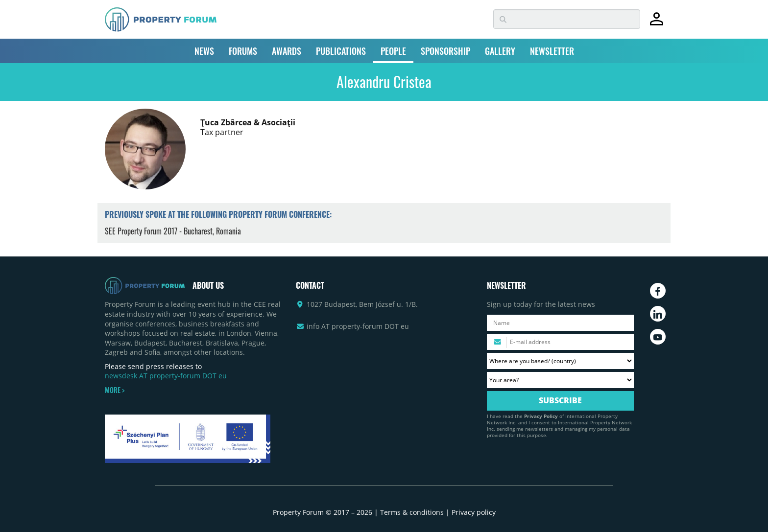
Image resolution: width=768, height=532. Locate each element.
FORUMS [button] (243, 51)
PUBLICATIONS (341, 51)
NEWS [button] (204, 51)
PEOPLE (393, 51)
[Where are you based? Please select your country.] (560, 361)
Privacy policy (474, 512)
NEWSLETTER (552, 51)
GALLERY (500, 51)
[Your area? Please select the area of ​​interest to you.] (560, 380)
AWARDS (287, 51)
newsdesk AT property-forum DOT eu (166, 376)
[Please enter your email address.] (560, 342)
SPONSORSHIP (445, 51)
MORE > (115, 390)
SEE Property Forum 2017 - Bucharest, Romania (173, 231)
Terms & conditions (412, 512)
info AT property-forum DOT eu (358, 326)
